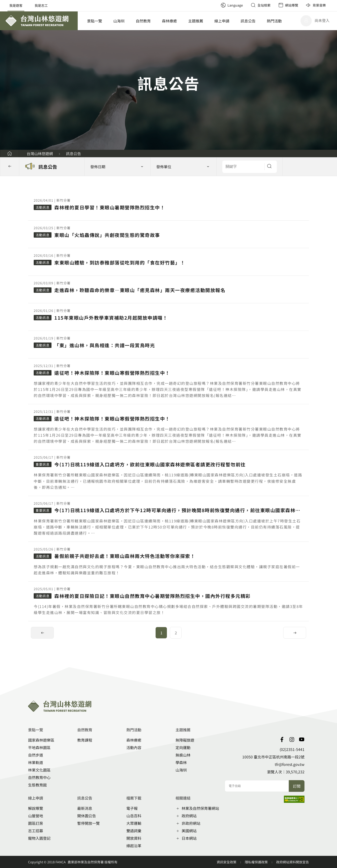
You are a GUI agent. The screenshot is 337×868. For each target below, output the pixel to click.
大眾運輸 (134, 823)
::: (215, 2)
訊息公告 (248, 21)
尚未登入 (322, 20)
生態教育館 (37, 785)
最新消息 (85, 808)
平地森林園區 (39, 747)
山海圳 (119, 21)
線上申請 (222, 21)
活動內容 (134, 747)
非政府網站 (191, 823)
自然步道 (36, 755)
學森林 (181, 762)
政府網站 (189, 816)
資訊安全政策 (227, 862)
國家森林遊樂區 (41, 740)
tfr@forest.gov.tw (290, 764)
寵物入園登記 (39, 838)
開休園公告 (87, 816)
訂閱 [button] (297, 786)
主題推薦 (196, 21)
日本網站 (189, 838)
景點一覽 (95, 21)
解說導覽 (36, 808)
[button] (184, 167)
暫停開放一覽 (88, 823)
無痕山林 (183, 755)
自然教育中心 (39, 777)
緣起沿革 (134, 846)
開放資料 (134, 838)
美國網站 (189, 831)
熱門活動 (274, 21)
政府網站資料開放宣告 (293, 862)
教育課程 (85, 740)
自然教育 (143, 21)
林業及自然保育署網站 (200, 808)
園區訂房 (36, 823)
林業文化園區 (39, 770)
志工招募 (36, 831)
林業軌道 (36, 762)
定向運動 (183, 747)
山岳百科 (134, 816)
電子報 (132, 808)
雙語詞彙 (134, 831)
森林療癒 (169, 21)
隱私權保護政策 (257, 862)
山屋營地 (36, 816)
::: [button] (1, 179)
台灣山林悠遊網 (40, 154)
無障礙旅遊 (185, 740)
